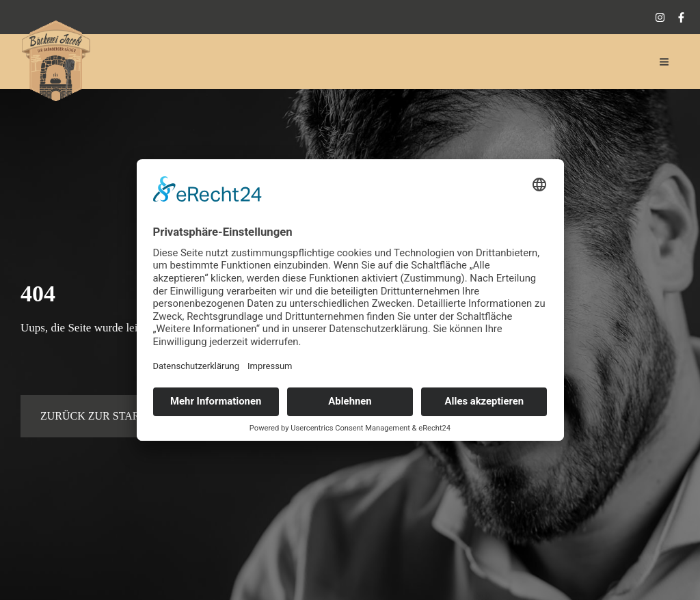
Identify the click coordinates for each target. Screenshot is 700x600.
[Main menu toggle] (665, 62)
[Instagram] (660, 17)
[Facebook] (681, 17)
